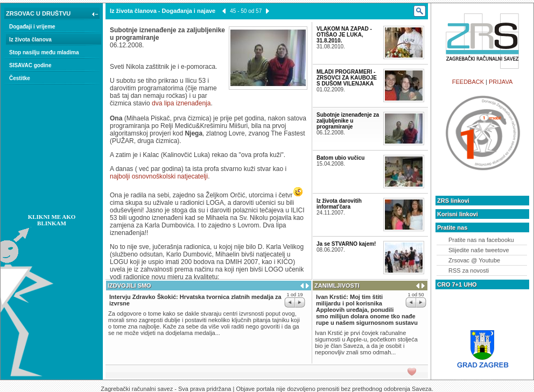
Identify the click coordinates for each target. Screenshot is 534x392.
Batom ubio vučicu (340, 158)
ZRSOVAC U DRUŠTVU (53, 15)
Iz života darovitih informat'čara (339, 204)
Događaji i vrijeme (32, 27)
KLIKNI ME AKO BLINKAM (52, 220)
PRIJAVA (501, 82)
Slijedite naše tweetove (479, 250)
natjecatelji (192, 176)
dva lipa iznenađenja (181, 103)
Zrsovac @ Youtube (474, 260)
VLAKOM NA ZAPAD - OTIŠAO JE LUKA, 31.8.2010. (344, 35)
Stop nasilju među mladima (44, 52)
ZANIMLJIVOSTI (337, 286)
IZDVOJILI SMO (129, 286)
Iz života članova (30, 40)
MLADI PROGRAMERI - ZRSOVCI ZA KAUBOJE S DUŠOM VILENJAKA (347, 78)
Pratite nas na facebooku (481, 240)
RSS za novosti (469, 270)
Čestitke (20, 78)
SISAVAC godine (30, 65)
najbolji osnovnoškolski (143, 176)
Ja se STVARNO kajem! (346, 244)
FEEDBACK (468, 82)
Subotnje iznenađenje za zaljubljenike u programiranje (348, 121)
